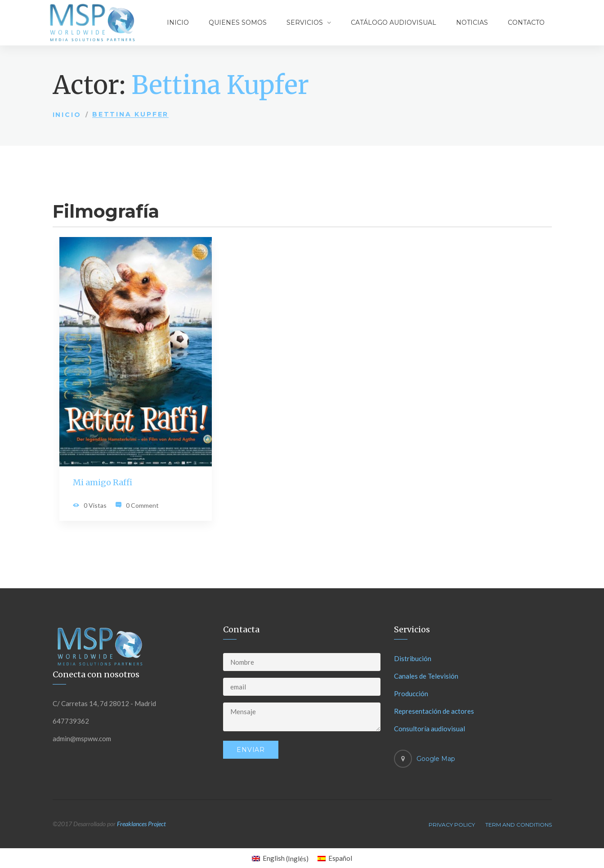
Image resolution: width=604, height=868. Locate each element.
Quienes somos (238, 22)
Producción (411, 694)
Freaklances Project (141, 824)
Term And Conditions (519, 825)
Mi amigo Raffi (103, 482)
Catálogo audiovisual (394, 22)
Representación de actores (434, 711)
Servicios (305, 22)
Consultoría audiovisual (430, 729)
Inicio (178, 22)
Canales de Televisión (426, 676)
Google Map (436, 759)
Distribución (413, 658)
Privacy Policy (452, 825)
